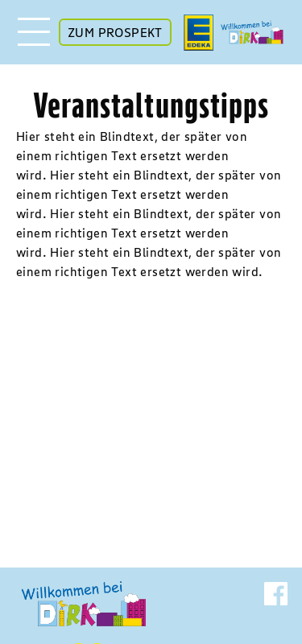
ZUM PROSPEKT (115, 32)
